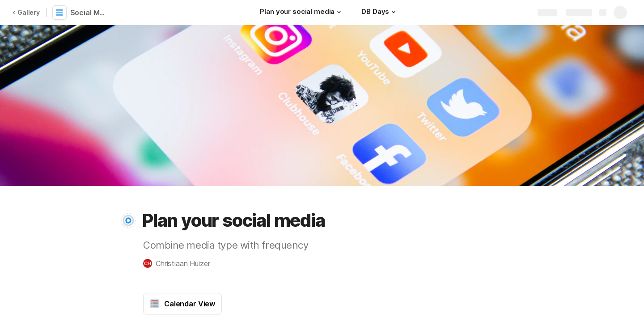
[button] (339, 12)
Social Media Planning (91, 13)
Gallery (26, 12)
